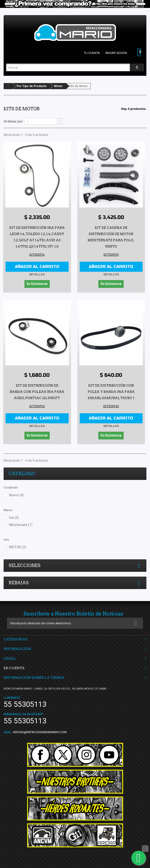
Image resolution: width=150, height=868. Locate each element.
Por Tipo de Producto (32, 86)
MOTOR (18, 547)
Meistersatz (21, 525)
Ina (14, 518)
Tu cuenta (92, 53)
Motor (58, 86)
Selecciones (24, 565)
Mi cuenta (14, 668)
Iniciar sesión (116, 53)
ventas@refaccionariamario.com (40, 732)
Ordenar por (13, 121)
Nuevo (16, 495)
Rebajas (19, 583)
